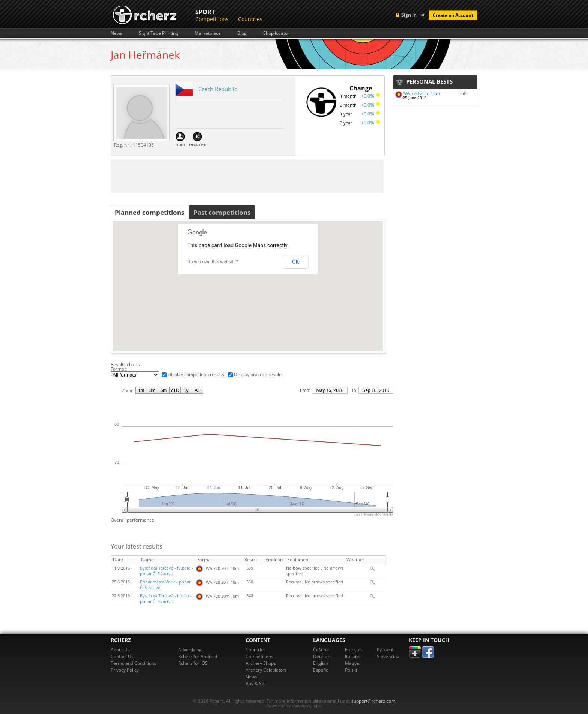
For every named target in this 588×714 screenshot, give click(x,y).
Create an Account (453, 15)
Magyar (353, 663)
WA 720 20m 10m (421, 93)
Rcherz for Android (198, 656)
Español (321, 670)
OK (295, 262)
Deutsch (322, 656)
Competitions (212, 19)
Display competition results (196, 374)
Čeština (321, 650)
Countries (250, 19)
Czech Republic (218, 89)
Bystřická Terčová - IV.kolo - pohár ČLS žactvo (166, 571)
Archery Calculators (266, 670)
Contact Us (122, 656)
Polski (351, 670)
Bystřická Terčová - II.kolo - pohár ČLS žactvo (166, 599)
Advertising (190, 650)
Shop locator (276, 33)
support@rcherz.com (373, 701)
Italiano (353, 656)
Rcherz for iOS (193, 663)
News (116, 33)
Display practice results (258, 374)
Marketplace (208, 33)
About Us (120, 650)
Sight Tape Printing (158, 33)
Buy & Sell (256, 683)
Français (354, 650)
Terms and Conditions (133, 663)
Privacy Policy (125, 670)
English (321, 663)
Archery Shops (261, 663)
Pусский (385, 650)
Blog (242, 33)
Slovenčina (388, 656)
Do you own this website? (213, 262)
